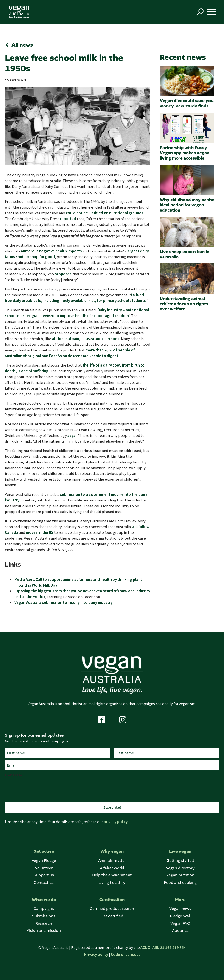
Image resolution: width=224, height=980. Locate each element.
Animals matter (112, 860)
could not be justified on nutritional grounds (105, 213)
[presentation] (41, 789)
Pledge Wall (180, 916)
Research (44, 923)
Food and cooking (180, 883)
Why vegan (112, 851)
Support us (44, 875)
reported (68, 219)
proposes (63, 274)
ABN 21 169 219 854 (169, 947)
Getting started (180, 860)
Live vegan (180, 851)
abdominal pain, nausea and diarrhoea (86, 338)
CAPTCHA (14, 775)
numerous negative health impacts (51, 251)
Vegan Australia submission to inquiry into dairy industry (63, 602)
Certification (112, 900)
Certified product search (112, 909)
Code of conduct (125, 954)
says (71, 435)
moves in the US (40, 532)
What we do (44, 900)
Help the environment (112, 875)
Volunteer (44, 868)
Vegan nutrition (180, 875)
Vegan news (180, 909)
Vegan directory (180, 868)
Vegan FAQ (180, 923)
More (180, 900)
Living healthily (112, 883)
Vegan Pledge (44, 860)
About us (180, 931)
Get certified (112, 916)
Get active (44, 851)
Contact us (44, 883)
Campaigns (44, 909)
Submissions (44, 916)
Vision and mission (44, 931)
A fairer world (112, 868)
